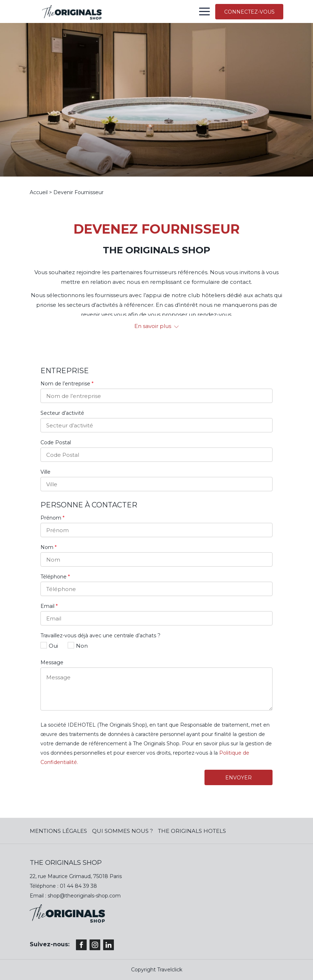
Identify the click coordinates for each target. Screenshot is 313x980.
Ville (45, 472)
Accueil (39, 192)
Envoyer (239, 778)
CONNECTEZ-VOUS (249, 12)
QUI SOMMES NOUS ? (122, 831)
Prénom (52, 518)
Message (52, 662)
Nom (49, 547)
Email (49, 606)
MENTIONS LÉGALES (58, 831)
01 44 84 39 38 (78, 886)
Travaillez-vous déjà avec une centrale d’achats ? (100, 636)
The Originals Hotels (192, 831)
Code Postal (56, 442)
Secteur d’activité (62, 413)
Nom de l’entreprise (67, 384)
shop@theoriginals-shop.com (84, 896)
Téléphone (55, 577)
